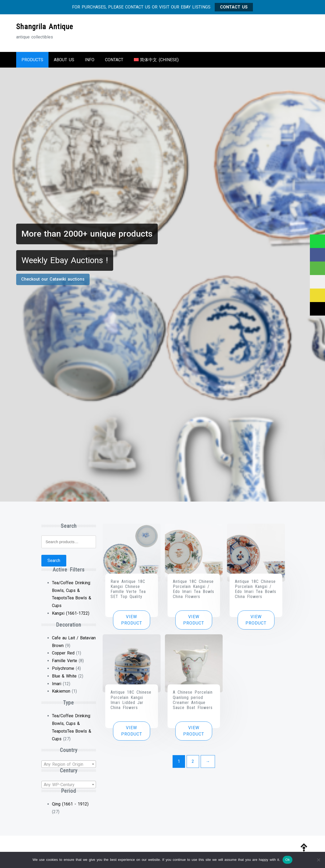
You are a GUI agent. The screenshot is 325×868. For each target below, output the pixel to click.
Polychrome (63, 668)
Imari (57, 684)
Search (54, 561)
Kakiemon (61, 691)
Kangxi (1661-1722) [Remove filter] (71, 613)
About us (64, 60)
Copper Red (63, 653)
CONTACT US (234, 7)
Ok (287, 860)
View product (132, 620)
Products (32, 60)
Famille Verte (65, 661)
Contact (114, 60)
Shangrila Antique (45, 27)
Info (90, 60)
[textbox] (69, 764)
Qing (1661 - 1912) (70, 804)
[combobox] (69, 764)
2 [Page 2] (193, 761)
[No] (318, 860)
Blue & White (64, 676)
